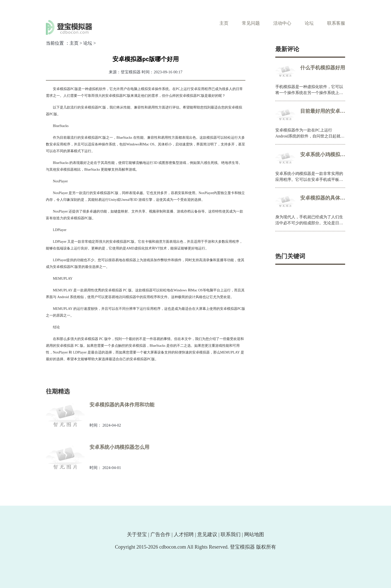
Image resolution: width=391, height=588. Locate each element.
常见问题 (251, 23)
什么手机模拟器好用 (323, 68)
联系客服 (336, 23)
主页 (224, 23)
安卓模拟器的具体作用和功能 (323, 198)
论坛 (309, 23)
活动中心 (282, 23)
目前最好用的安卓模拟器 (323, 111)
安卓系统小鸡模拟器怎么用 (323, 154)
